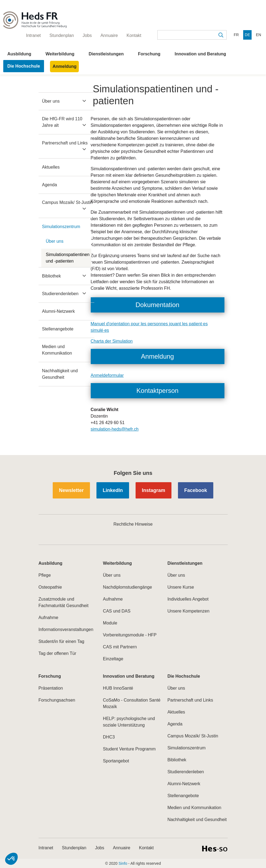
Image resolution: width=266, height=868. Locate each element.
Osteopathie (50, 587)
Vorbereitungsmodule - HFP (130, 635)
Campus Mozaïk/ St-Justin (68, 202)
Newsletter (71, 490)
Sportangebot (116, 761)
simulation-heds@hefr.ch (115, 429)
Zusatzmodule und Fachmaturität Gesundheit (64, 602)
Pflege (45, 575)
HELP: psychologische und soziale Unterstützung (129, 722)
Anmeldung (64, 66)
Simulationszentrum (61, 227)
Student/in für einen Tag (62, 641)
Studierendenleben (60, 294)
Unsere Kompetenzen (188, 611)
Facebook (196, 490)
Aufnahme (48, 618)
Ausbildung (19, 54)
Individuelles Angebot (188, 599)
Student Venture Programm (129, 749)
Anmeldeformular (107, 375)
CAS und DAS (117, 611)
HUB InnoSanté (118, 688)
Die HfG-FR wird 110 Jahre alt (62, 122)
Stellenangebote (58, 329)
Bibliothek (51, 276)
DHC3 (109, 737)
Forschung (149, 54)
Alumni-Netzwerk (59, 311)
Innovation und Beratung (200, 54)
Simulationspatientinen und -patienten (68, 258)
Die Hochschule (24, 66)
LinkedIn (113, 490)
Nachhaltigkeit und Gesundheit (60, 374)
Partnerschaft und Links (65, 143)
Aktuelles (51, 167)
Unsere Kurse (181, 587)
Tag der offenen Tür (57, 653)
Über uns (51, 101)
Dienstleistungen (106, 54)
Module (110, 623)
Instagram (154, 490)
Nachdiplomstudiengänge (128, 587)
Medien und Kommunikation (57, 350)
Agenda (50, 185)
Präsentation (51, 688)
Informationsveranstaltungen (66, 629)
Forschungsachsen (57, 700)
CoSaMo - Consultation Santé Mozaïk (132, 703)
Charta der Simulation (112, 341)
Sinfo (123, 863)
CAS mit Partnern (120, 647)
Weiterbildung (60, 54)
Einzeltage (113, 659)
